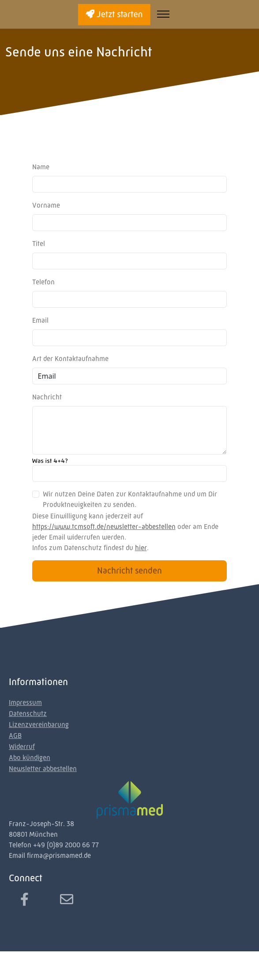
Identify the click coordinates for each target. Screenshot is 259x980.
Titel (39, 244)
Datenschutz (28, 714)
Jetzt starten (114, 14)
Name (41, 167)
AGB (15, 736)
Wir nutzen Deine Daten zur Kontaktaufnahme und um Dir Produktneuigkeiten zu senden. (130, 499)
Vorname (46, 205)
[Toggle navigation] (163, 14)
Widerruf (22, 747)
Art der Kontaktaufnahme (70, 359)
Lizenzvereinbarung (39, 725)
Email (40, 320)
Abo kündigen (30, 758)
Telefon (43, 282)
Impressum (25, 702)
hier (141, 548)
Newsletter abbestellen (43, 769)
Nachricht (47, 397)
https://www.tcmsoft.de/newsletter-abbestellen (104, 527)
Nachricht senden (129, 571)
